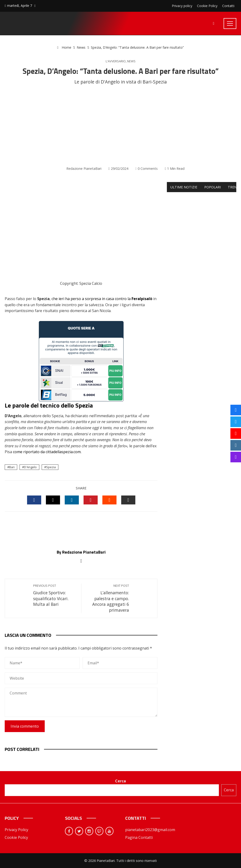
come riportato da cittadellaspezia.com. (47, 452)
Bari (12, 467)
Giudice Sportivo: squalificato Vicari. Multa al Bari (55, 595)
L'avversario (116, 61)
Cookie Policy (16, 837)
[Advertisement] (120, 126)
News (131, 61)
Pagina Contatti (139, 837)
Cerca (120, 781)
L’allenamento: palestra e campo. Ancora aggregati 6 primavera (108, 598)
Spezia (51, 467)
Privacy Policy (16, 830)
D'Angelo (30, 467)
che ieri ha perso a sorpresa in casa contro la (102, 299)
